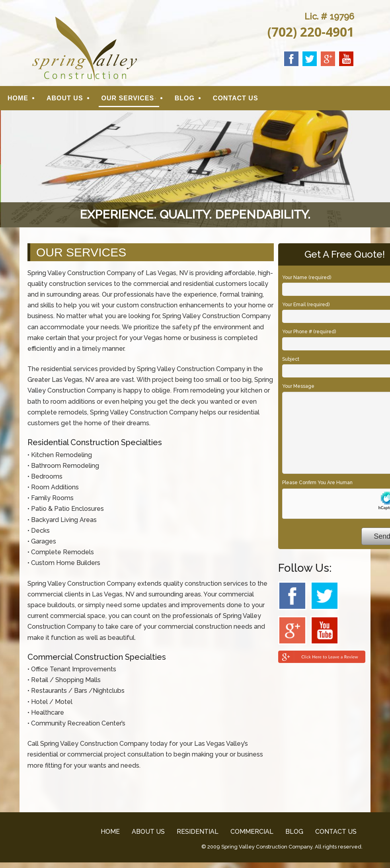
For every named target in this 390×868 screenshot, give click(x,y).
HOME (18, 99)
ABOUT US (65, 99)
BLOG (185, 99)
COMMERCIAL (252, 833)
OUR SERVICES (128, 99)
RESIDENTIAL (198, 833)
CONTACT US (236, 99)
